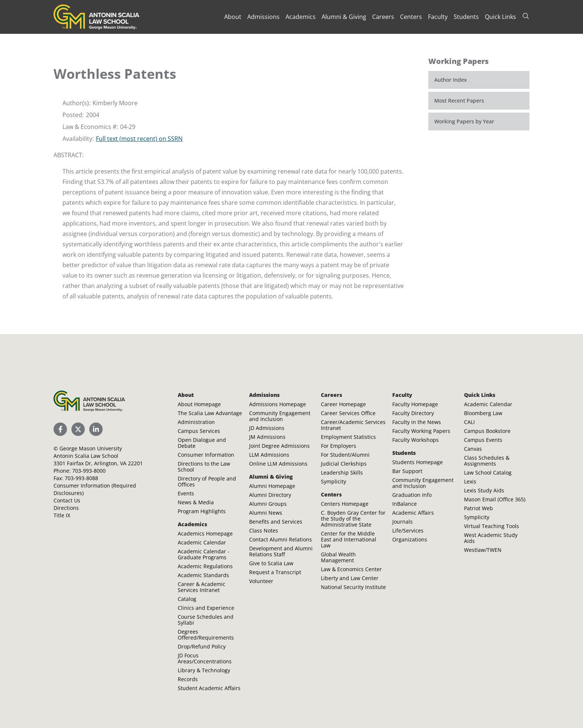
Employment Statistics (348, 437)
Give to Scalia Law (271, 563)
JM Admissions (267, 437)
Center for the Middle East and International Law (349, 539)
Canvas (473, 449)
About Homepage (199, 404)
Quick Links (500, 17)
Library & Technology (204, 670)
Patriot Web (479, 508)
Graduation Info (412, 495)
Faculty (438, 17)
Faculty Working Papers (421, 431)
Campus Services (199, 431)
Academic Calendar (202, 542)
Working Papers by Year (464, 121)
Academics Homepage (205, 533)
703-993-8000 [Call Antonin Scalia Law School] (89, 471)
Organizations (410, 539)
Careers (383, 17)
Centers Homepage (345, 504)
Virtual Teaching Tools (492, 526)
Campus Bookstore (487, 431)
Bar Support (407, 471)
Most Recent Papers (459, 101)
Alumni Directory (270, 495)
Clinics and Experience (206, 608)
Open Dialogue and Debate (202, 443)
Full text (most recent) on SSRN (139, 139)
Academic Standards (203, 575)
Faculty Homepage (415, 404)
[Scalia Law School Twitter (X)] (78, 429)
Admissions (263, 17)
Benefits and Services (276, 522)
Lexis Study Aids (484, 490)
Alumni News (266, 513)
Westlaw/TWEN (483, 550)
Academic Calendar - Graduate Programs (204, 554)
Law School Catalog (488, 473)
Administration (196, 422)
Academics (301, 17)
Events (186, 493)
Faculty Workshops (415, 440)
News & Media (196, 502)
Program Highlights (202, 511)
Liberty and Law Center (350, 578)
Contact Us (67, 500)
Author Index (451, 80)
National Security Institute (353, 587)
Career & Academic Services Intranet (202, 587)
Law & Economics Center (351, 569)
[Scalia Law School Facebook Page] (60, 429)
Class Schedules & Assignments (487, 461)
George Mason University (91, 448)
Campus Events (483, 440)
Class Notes (264, 530)
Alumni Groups (268, 504)
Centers (411, 17)
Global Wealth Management (338, 557)
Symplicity (334, 481)
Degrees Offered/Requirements (206, 635)
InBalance (405, 504)
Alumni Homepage (272, 486)
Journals (402, 522)
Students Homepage (418, 462)
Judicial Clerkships (344, 464)
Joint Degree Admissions (279, 446)
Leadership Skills (342, 473)
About (233, 17)
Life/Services (408, 530)
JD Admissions (267, 428)
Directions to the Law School (204, 467)
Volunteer (261, 581)
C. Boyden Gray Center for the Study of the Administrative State (353, 519)
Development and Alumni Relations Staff (281, 551)
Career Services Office (348, 413)
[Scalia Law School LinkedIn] (96, 429)
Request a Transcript (275, 572)
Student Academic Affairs (209, 688)
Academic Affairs (413, 513)
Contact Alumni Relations (281, 539)
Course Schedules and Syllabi (206, 620)
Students (466, 17)
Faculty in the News (417, 422)
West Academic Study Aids (491, 538)
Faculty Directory (413, 413)
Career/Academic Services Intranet (353, 425)
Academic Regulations (205, 566)
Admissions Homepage (278, 404)
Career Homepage (343, 404)
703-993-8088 (81, 478)
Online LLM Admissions (278, 464)
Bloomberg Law (483, 413)
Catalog (187, 599)
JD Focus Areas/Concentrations (205, 658)
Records (188, 679)
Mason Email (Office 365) (495, 499)
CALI (469, 422)
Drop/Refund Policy (202, 646)
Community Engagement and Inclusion (280, 416)
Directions (66, 508)
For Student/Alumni (345, 455)
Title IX (62, 515)
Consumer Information (206, 455)
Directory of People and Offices (207, 481)
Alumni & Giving (344, 17)
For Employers (339, 446)
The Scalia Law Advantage (210, 413)
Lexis (470, 481)
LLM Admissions (269, 455)
